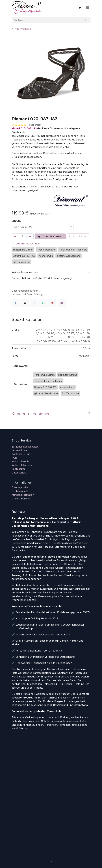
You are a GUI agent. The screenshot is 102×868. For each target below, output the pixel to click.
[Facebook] (16, 303)
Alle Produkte (21, 29)
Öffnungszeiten (21, 487)
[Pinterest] (52, 303)
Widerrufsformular (23, 465)
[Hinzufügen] (30, 236)
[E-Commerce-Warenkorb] (80, 7)
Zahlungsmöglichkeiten (25, 447)
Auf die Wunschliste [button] (26, 244)
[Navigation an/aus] (87, 7)
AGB (14, 458)
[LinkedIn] (34, 303)
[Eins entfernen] (15, 236)
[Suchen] (87, 20)
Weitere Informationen (25, 272)
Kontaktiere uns (21, 454)
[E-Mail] (62, 303)
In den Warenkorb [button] (50, 236)
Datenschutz (19, 473)
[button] (51, 862)
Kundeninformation (23, 495)
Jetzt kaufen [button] (78, 236)
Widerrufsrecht (21, 461)
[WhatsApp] (43, 303)
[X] (25, 303)
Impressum (18, 469)
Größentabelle (20, 491)
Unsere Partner (21, 499)
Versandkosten (20, 450)
